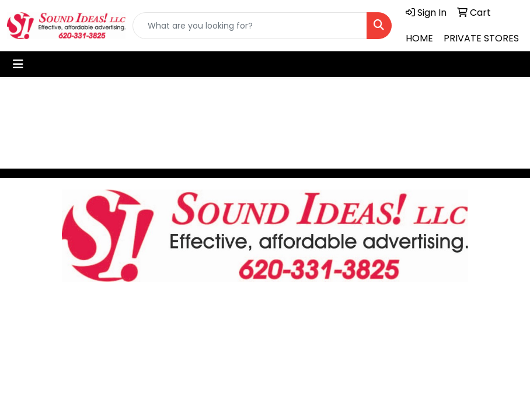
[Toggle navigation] (18, 64)
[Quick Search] (250, 26)
